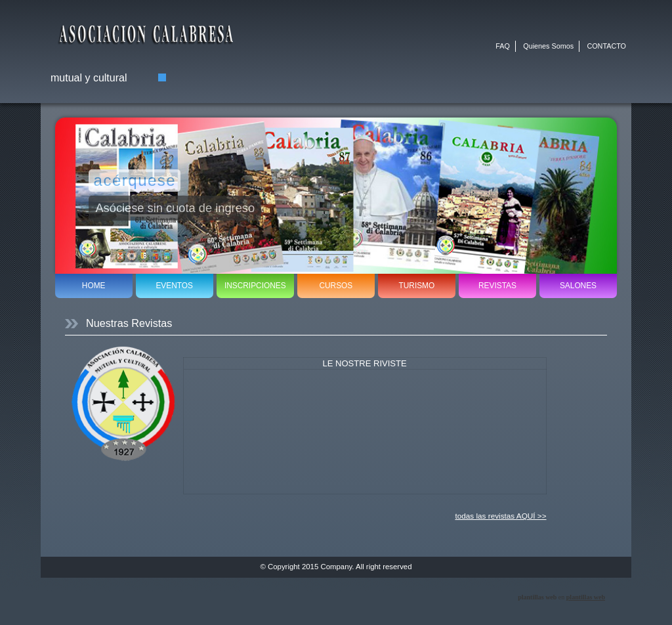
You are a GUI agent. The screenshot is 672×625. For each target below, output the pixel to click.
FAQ (503, 46)
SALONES (578, 286)
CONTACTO (606, 46)
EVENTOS (174, 286)
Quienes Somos (548, 46)
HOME (94, 286)
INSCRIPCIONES (255, 286)
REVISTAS (497, 286)
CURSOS (336, 286)
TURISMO (416, 286)
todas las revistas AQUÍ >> (500, 516)
